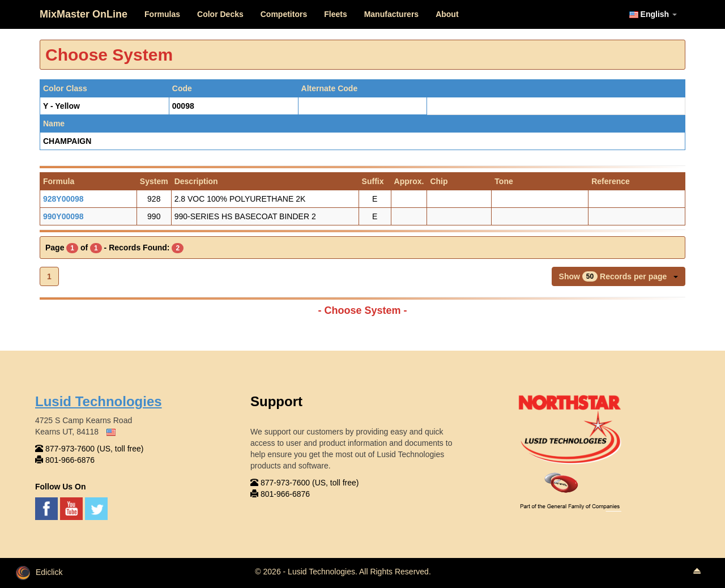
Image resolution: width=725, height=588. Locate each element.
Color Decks (220, 14)
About (447, 14)
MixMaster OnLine (84, 14)
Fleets (335, 14)
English (653, 14)
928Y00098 (63, 199)
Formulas (162, 14)
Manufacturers (391, 14)
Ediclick (39, 572)
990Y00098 (63, 216)
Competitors (284, 14)
